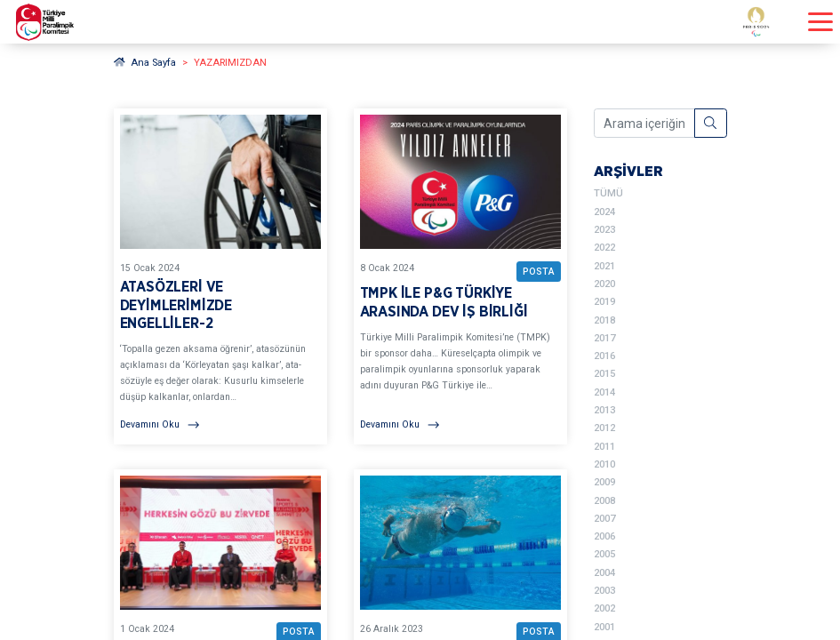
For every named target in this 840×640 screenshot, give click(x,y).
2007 (604, 519)
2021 (604, 266)
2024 (604, 212)
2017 (604, 338)
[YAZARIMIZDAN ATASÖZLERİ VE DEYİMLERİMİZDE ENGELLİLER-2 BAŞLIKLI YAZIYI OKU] (220, 276)
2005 (604, 554)
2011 (604, 447)
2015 (604, 374)
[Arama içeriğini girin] (644, 124)
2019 (604, 302)
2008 (604, 501)
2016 (604, 356)
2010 (604, 464)
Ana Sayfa (145, 63)
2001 (604, 627)
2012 (604, 428)
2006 (604, 536)
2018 (604, 320)
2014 (604, 392)
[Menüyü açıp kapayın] (820, 22)
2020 (604, 284)
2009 (604, 482)
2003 (604, 591)
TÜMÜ (608, 193)
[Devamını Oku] (220, 425)
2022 (604, 248)
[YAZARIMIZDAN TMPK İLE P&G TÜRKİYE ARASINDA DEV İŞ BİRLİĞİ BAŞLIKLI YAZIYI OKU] (460, 276)
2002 (604, 608)
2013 (604, 410)
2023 (604, 230)
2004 (604, 573)
